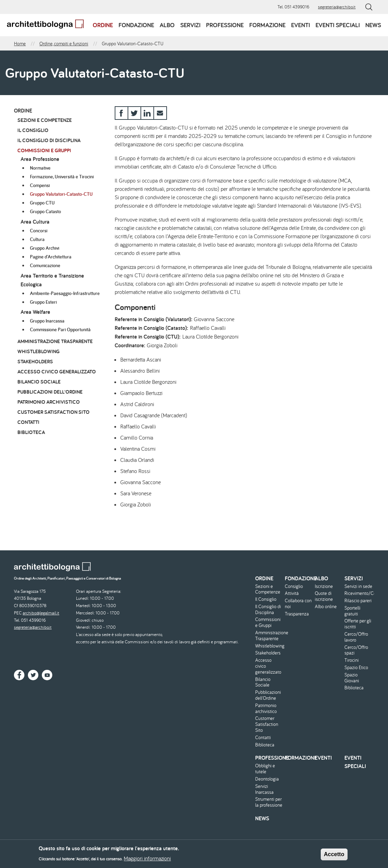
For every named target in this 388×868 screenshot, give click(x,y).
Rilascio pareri (358, 601)
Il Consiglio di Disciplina (49, 140)
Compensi (40, 185)
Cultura (37, 239)
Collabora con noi (298, 604)
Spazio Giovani (352, 678)
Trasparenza (297, 614)
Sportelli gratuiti (352, 611)
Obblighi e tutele (265, 769)
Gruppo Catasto (45, 211)
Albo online (326, 607)
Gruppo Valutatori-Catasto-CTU (61, 194)
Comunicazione (45, 265)
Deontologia (267, 779)
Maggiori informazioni (147, 860)
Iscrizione (324, 586)
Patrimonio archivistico (49, 402)
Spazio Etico (356, 668)
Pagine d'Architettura (51, 257)
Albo (167, 25)
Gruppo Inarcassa (47, 321)
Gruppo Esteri (43, 302)
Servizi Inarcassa (264, 789)
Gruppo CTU (42, 203)
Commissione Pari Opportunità (60, 330)
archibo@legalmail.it (41, 613)
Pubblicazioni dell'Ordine (50, 392)
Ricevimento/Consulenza (358, 593)
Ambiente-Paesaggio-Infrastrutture (65, 293)
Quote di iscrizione (324, 596)
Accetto (334, 856)
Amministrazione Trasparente (55, 341)
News (373, 25)
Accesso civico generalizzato (57, 371)
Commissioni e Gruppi (44, 150)
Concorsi (39, 231)
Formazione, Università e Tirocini (62, 177)
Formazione (267, 25)
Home (20, 44)
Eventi (300, 25)
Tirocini (352, 660)
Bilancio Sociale (39, 382)
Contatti (28, 422)
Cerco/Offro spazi (356, 650)
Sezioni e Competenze (45, 120)
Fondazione (136, 25)
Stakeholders (35, 361)
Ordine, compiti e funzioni (64, 44)
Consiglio (294, 586)
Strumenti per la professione (269, 802)
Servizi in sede (358, 586)
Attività (292, 593)
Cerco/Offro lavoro (356, 637)
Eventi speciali (338, 25)
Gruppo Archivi (45, 248)
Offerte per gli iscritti (358, 624)
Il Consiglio (33, 130)
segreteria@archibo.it (337, 7)
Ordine (103, 25)
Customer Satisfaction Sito (54, 412)
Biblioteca (31, 432)
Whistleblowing (39, 351)
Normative (40, 168)
